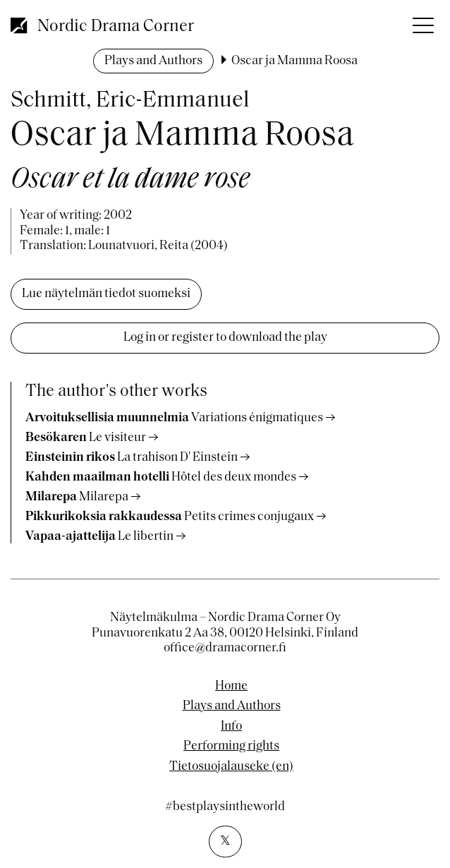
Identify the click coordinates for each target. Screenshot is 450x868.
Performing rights (231, 747)
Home (231, 687)
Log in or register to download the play (225, 338)
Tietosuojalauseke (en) (231, 767)
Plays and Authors (153, 61)
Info (231, 727)
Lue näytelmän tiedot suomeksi (106, 294)
